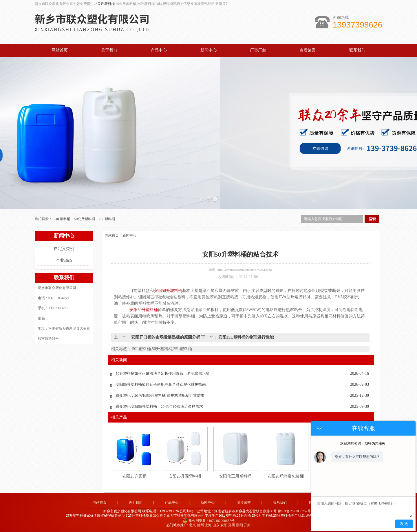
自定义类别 (64, 249)
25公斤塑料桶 (104, 4)
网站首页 (60, 50)
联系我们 (357, 50)
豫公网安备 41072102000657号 (209, 521)
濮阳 (239, 525)
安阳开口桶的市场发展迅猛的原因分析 (165, 337)
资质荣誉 (308, 50)
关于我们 (109, 50)
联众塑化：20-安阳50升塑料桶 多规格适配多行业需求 (160, 395)
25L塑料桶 (107, 219)
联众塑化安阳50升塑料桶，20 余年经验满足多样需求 (159, 406)
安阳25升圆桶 (134, 476)
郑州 (232, 525)
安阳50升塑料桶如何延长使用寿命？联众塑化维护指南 (161, 384)
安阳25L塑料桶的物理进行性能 (245, 337)
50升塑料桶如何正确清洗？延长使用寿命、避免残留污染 (163, 373)
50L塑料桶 (63, 219)
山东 (216, 525)
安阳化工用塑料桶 (235, 476)
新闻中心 (209, 50)
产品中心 (159, 50)
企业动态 (64, 260)
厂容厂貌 (258, 50)
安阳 (224, 525)
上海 (208, 525)
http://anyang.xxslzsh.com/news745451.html (245, 270)
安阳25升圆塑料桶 (185, 476)
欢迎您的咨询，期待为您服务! (363, 443)
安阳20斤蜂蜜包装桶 (286, 476)
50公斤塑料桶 (85, 219)
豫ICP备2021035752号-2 (296, 511)
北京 (193, 525)
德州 (200, 525)
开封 (247, 525)
